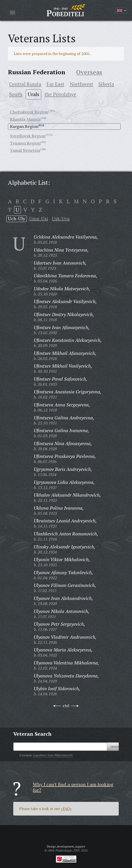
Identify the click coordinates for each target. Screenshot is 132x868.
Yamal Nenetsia (25, 150)
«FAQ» (66, 809)
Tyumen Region (25, 143)
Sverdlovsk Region (28, 136)
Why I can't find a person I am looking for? (73, 787)
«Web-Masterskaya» (60, 850)
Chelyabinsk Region (29, 112)
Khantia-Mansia (25, 119)
